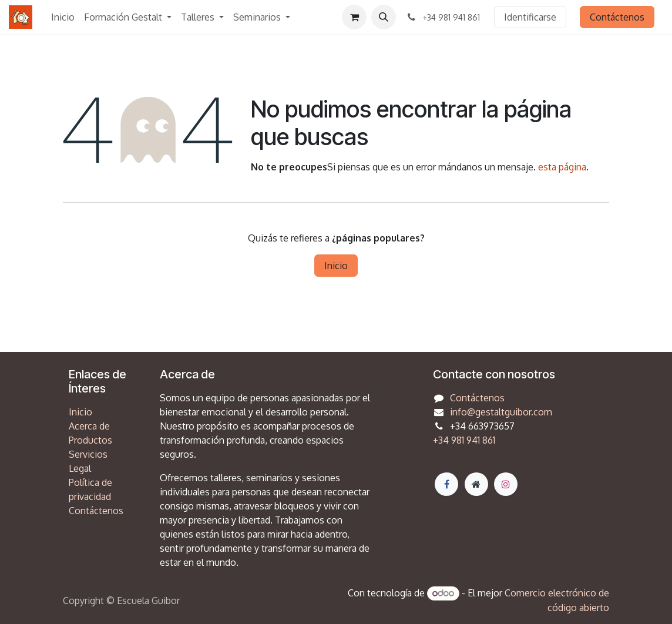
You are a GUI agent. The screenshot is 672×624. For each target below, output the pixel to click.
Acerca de (89, 426)
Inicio (336, 266)
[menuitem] (63, 17)
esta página (562, 167)
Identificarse (530, 17)
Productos (90, 440)
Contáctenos (617, 17)
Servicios (88, 454)
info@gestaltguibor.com (501, 412)
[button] (384, 17)
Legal (80, 468)
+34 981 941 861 (464, 440)
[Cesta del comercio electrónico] (354, 17)
